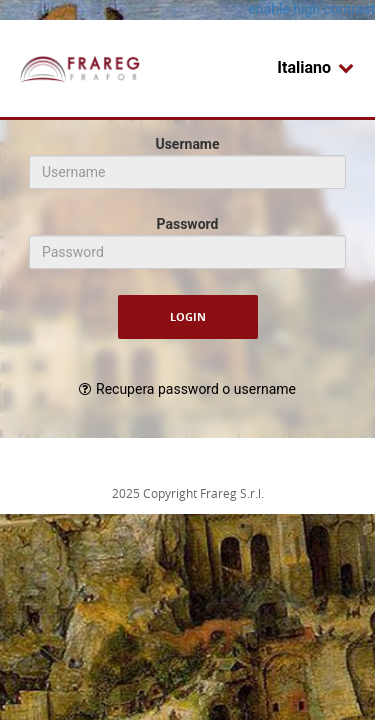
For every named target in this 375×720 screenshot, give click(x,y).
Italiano (316, 67)
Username (187, 144)
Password (188, 224)
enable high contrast (311, 9)
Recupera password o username (196, 389)
